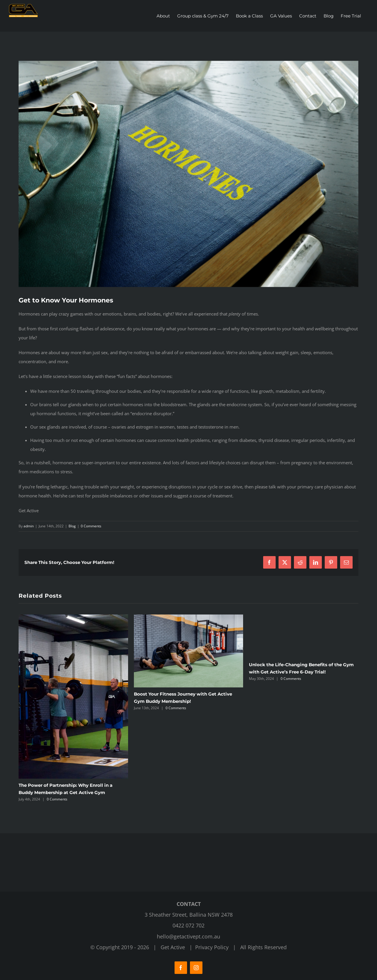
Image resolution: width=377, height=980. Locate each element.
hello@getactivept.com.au (188, 936)
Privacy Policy (212, 947)
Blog (72, 526)
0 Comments (91, 526)
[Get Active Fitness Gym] (188, 174)
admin (29, 526)
